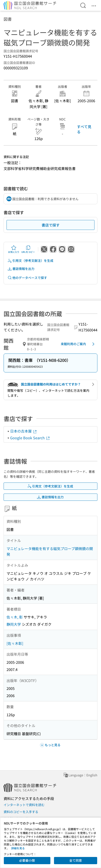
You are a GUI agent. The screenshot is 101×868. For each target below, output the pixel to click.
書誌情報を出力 (21, 269)
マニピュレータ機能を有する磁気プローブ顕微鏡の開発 (50, 551)
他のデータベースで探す (27, 278)
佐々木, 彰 (15, 617)
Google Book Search (30, 438)
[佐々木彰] (15, 643)
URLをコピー (28, 249)
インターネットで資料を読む (24, 805)
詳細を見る (18, 848)
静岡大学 (14, 624)
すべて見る (84, 129)
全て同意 (76, 860)
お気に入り (14, 249)
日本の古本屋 (24, 431)
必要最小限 (27, 860)
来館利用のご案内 (78, 344)
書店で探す (51, 225)
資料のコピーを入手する (21, 812)
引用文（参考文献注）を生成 (30, 261)
